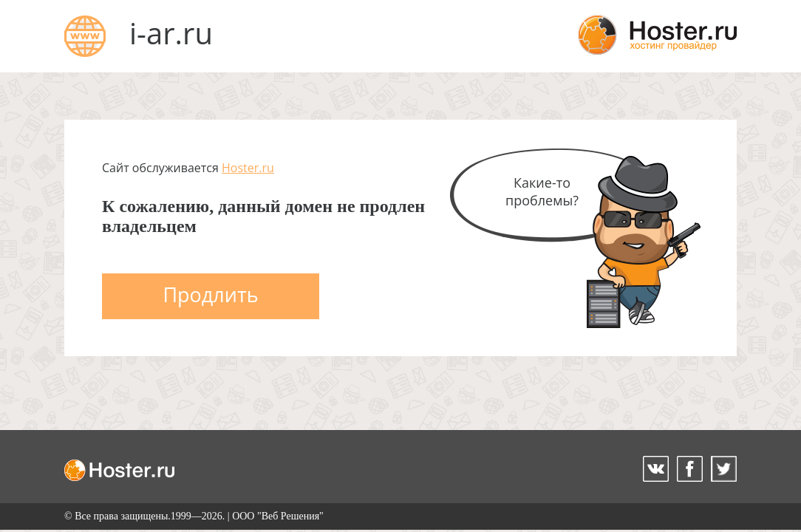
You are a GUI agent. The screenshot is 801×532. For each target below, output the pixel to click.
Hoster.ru (248, 168)
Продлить (210, 294)
